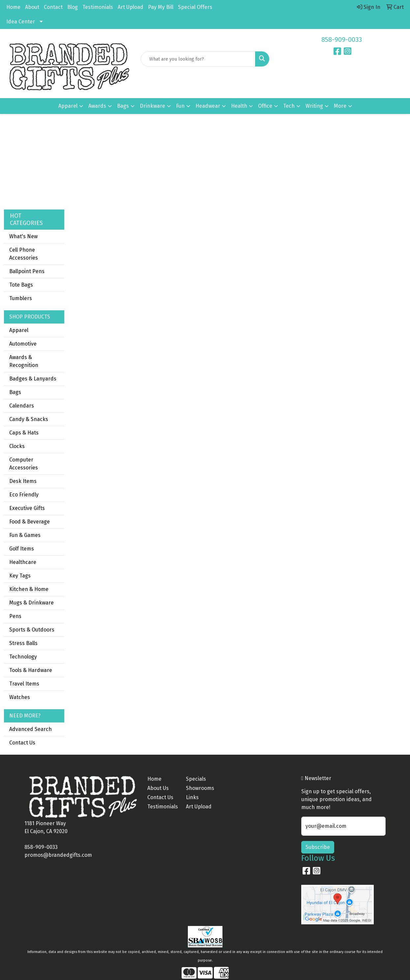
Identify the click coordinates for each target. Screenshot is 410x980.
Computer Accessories (24, 464)
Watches (20, 697)
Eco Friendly (24, 495)
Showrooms (200, 788)
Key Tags (20, 576)
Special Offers (195, 7)
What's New (23, 236)
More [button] (340, 106)
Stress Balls (23, 643)
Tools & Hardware (31, 670)
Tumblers (21, 298)
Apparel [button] (68, 106)
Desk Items (23, 481)
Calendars (22, 406)
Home (13, 7)
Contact (53, 7)
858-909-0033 (342, 40)
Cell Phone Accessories (24, 254)
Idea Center (21, 22)
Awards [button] (97, 106)
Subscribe (318, 847)
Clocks (17, 446)
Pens (15, 616)
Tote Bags (21, 285)
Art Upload (131, 7)
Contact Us (22, 743)
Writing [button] (314, 106)
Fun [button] (180, 106)
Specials (196, 779)
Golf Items (22, 549)
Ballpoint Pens (27, 271)
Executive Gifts (27, 508)
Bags (15, 392)
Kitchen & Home (29, 589)
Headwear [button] (208, 106)
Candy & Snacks (29, 419)
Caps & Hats (24, 433)
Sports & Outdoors (32, 630)
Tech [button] (289, 106)
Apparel (19, 330)
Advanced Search (30, 729)
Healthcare (23, 562)
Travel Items (24, 684)
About (32, 7)
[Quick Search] (198, 59)
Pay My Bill (161, 7)
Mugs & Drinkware (31, 603)
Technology (23, 657)
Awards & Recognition (24, 361)
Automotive (23, 344)
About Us (158, 788)
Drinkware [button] (152, 106)
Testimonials (98, 7)
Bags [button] (123, 106)
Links (192, 797)
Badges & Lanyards (33, 379)
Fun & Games (25, 535)
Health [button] (239, 106)
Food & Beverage (29, 522)
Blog (73, 7)
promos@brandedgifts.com (58, 855)
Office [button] (265, 106)
